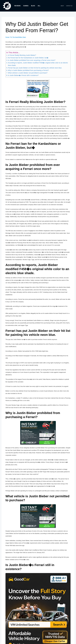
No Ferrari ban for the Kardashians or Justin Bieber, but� (28, 58)
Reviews (17, 6)
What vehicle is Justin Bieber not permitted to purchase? (28, 73)
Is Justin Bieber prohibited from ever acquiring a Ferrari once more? (32, 60)
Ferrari (7, 37)
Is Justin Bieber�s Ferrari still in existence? (23, 75)
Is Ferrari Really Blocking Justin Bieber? (22, 55)
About (63, 6)
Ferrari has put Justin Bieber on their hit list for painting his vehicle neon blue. (35, 68)
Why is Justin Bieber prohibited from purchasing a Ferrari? (28, 70)
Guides (26, 6)
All (39, 6)
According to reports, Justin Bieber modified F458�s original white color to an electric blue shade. (38, 64)
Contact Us (69, 6)
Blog (33, 6)
